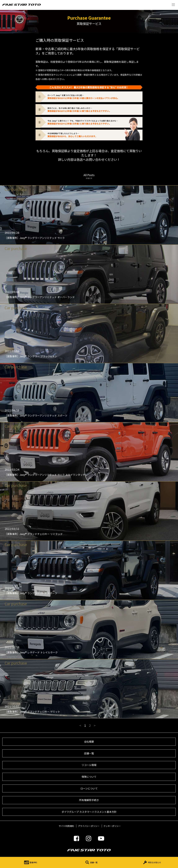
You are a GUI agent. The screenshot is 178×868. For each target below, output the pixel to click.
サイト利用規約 (66, 826)
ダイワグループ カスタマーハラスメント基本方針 (89, 812)
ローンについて (89, 788)
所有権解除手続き (89, 800)
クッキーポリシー (112, 826)
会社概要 (89, 742)
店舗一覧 (91, 862)
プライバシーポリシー (89, 826)
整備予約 (30, 862)
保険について (89, 777)
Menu (173, 5)
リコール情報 (89, 765)
